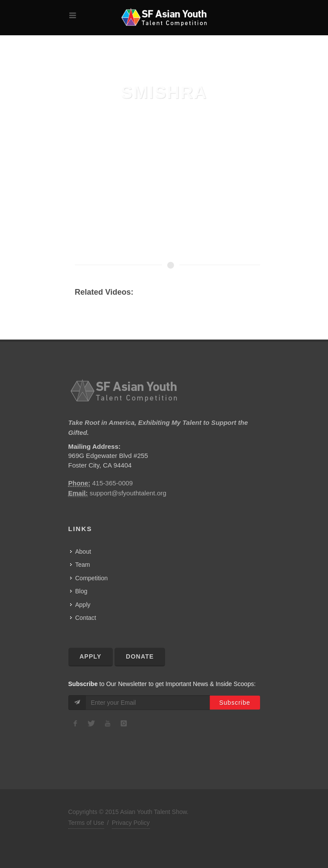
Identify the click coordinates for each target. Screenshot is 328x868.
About (83, 552)
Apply (83, 605)
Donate (140, 656)
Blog (81, 591)
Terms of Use (86, 823)
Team (83, 565)
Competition (92, 578)
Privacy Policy (131, 823)
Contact (86, 618)
